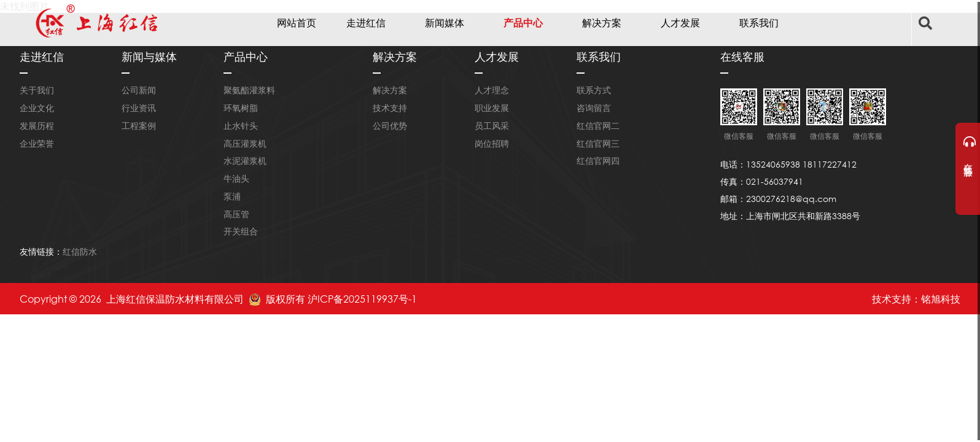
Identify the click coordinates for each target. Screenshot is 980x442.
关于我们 (37, 90)
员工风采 (492, 126)
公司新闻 (139, 90)
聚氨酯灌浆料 (249, 90)
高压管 (236, 214)
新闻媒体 (445, 22)
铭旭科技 (941, 299)
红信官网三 (598, 143)
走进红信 (366, 22)
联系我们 (759, 22)
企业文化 (37, 108)
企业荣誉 (37, 143)
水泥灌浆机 (245, 161)
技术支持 (390, 108)
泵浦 (232, 196)
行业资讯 (139, 108)
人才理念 (492, 90)
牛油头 (236, 178)
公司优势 (390, 126)
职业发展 (492, 108)
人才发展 (680, 22)
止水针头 (241, 126)
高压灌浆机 (245, 143)
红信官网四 (598, 161)
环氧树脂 (241, 108)
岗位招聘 (492, 143)
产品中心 (523, 22)
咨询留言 (594, 108)
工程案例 (139, 126)
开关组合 (241, 231)
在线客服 (969, 149)
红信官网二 (598, 126)
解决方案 (602, 22)
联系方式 (594, 90)
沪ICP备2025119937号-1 (362, 299)
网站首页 (297, 22)
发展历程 (37, 126)
